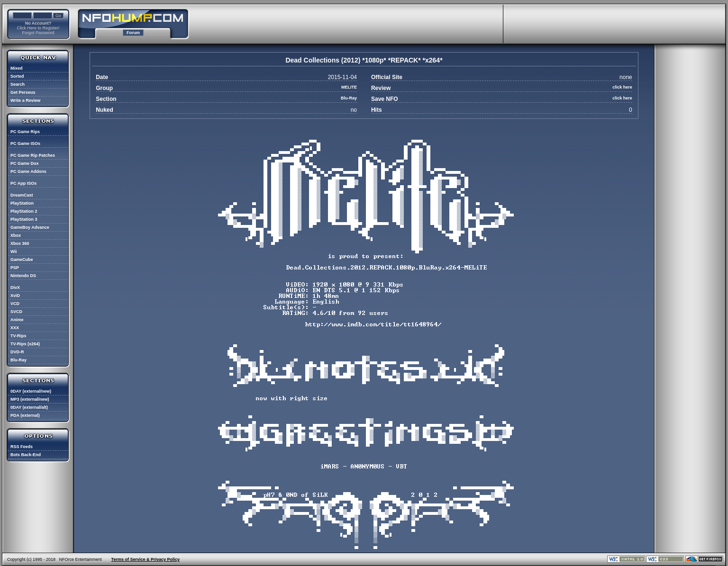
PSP (15, 268)
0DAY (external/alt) (29, 407)
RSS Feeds (22, 447)
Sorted (17, 76)
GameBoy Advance (30, 227)
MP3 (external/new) (30, 399)
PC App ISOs (23, 183)
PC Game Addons (28, 171)
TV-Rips (18, 336)
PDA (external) (25, 415)
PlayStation (22, 203)
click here (622, 87)
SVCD (16, 312)
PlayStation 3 (24, 219)
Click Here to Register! (38, 28)
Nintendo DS (23, 276)
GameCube (22, 260)
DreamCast (22, 195)
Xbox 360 (20, 243)
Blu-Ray (18, 360)
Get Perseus (23, 92)
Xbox (16, 235)
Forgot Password (38, 33)
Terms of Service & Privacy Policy (146, 559)
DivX (15, 287)
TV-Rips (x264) (25, 344)
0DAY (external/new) (31, 391)
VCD (15, 304)
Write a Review (25, 100)
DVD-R (17, 352)
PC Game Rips (25, 132)
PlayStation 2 (24, 211)
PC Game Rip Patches (33, 155)
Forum (133, 33)
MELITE (349, 87)
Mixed (17, 68)
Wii (14, 252)
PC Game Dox (25, 163)
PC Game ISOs (25, 144)
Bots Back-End (26, 455)
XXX (15, 328)
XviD (15, 296)
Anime (17, 320)
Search (18, 84)
